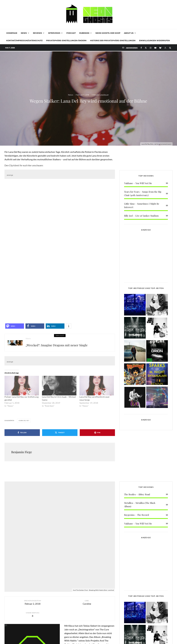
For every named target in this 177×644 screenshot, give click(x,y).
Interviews (54, 33)
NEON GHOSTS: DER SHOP (108, 33)
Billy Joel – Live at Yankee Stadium (141, 196)
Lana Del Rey (24, 421)
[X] (146, 48)
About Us (129, 33)
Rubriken (84, 33)
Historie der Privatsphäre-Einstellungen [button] (113, 40)
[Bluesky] (160, 48)
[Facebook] (141, 48)
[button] (15, 326)
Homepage (12, 33)
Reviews (37, 33)
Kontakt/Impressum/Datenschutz (24, 40)
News (24, 33)
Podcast (71, 33)
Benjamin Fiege (22, 452)
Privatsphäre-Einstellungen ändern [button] (66, 40)
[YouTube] (155, 48)
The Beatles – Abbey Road (137, 516)
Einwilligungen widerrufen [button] (154, 40)
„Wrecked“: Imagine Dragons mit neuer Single (57, 345)
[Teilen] (22, 433)
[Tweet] (60, 433)
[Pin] (97, 433)
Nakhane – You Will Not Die (138, 163)
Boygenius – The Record (137, 536)
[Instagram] (151, 48)
